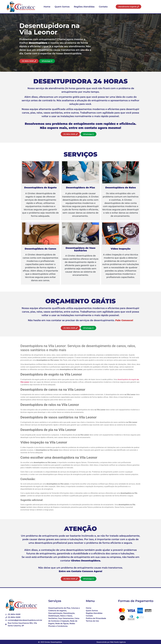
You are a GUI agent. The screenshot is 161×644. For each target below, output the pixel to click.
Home (47, 7)
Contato (103, 7)
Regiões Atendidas (84, 7)
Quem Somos (62, 7)
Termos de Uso (92, 621)
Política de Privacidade (96, 618)
